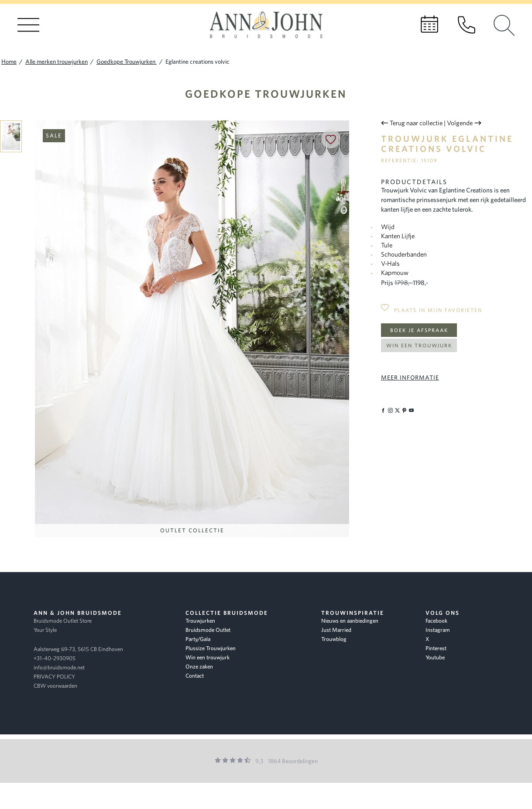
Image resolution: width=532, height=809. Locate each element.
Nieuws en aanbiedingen (350, 621)
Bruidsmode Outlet (208, 630)
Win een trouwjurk (419, 345)
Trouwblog (334, 639)
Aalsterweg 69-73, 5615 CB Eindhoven (78, 649)
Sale (54, 135)
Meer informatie (410, 377)
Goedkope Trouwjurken (266, 94)
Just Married (336, 630)
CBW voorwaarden (55, 686)
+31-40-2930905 (55, 658)
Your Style (45, 630)
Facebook (436, 621)
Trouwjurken (200, 621)
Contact (195, 676)
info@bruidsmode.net (59, 667)
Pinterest (436, 648)
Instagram (438, 630)
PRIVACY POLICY (54, 677)
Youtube (435, 657)
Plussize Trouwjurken (211, 648)
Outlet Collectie (192, 530)
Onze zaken (199, 667)
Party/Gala (198, 639)
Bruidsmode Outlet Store (63, 621)
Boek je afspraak (419, 330)
